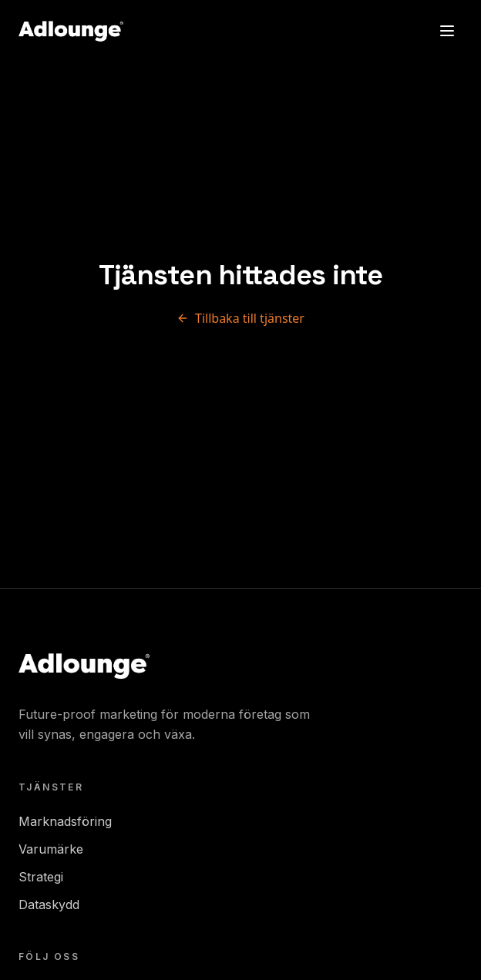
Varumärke (51, 849)
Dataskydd (49, 904)
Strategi (41, 877)
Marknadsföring (65, 821)
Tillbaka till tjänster (240, 318)
